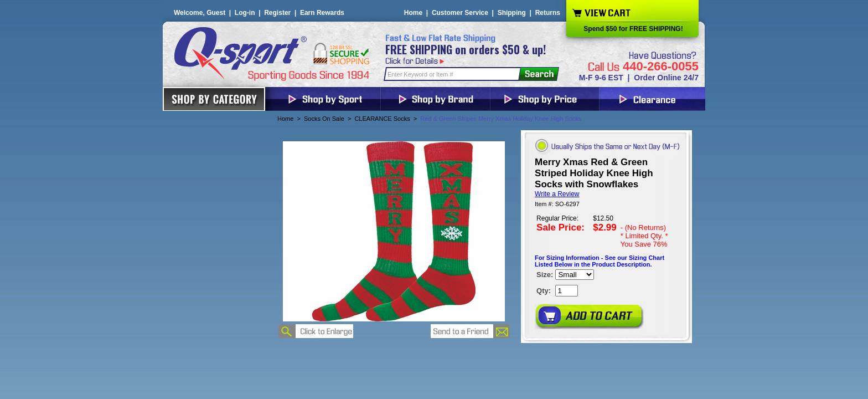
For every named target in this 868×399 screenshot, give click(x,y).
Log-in (245, 13)
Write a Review (557, 194)
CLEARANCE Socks (382, 119)
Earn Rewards (322, 13)
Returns (548, 13)
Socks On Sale (324, 119)
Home (413, 13)
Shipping (512, 13)
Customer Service (460, 13)
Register (277, 13)
